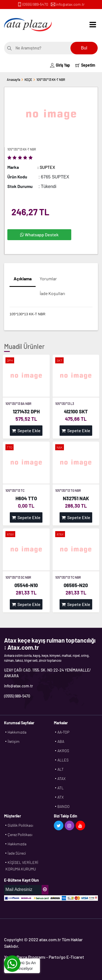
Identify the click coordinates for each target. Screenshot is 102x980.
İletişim (14, 741)
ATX (61, 797)
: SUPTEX (46, 167)
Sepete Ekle (26, 430)
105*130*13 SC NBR (18, 577)
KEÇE (28, 80)
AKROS (63, 751)
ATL (61, 788)
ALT (61, 769)
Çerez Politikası (20, 835)
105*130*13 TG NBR (68, 490)
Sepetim (85, 65)
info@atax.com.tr (70, 4)
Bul (84, 48)
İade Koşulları (52, 293)
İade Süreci (17, 853)
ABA (61, 741)
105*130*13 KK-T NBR (51, 80)
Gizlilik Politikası (20, 825)
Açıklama (23, 279)
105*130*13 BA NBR (18, 404)
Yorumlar (48, 279)
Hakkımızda (17, 732)
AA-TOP (63, 732)
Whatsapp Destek (39, 235)
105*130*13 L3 (65, 404)
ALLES (63, 760)
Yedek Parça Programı (25, 957)
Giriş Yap (60, 65)
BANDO (64, 806)
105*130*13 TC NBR (68, 577)
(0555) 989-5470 (35, 4)
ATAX (61, 779)
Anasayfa (13, 80)
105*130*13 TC (15, 490)
